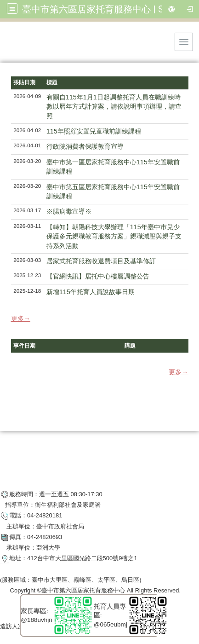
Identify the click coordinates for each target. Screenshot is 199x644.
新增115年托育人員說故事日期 (91, 292)
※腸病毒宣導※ (69, 211)
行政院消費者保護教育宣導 (85, 146)
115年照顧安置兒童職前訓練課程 (94, 131)
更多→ (21, 319)
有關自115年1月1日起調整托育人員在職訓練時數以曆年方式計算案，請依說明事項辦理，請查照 (114, 107)
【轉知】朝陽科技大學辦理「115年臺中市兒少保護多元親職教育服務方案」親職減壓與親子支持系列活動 (114, 236)
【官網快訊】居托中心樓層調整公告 (98, 276)
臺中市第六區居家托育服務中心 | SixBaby (106, 9)
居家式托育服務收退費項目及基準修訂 (101, 261)
